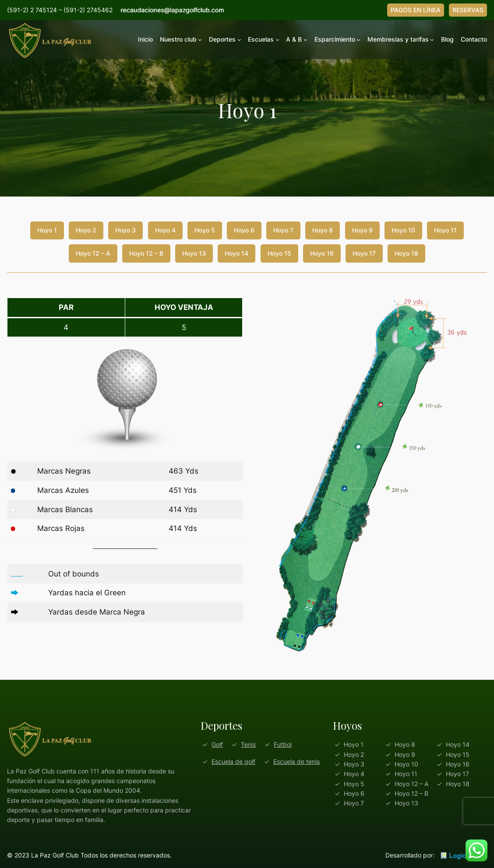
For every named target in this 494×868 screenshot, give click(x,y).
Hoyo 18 (406, 253)
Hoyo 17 (364, 253)
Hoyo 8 (323, 230)
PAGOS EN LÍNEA (416, 10)
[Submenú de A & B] (305, 40)
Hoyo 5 (205, 230)
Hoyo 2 (86, 230)
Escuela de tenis (296, 761)
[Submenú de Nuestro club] (200, 40)
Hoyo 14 (236, 253)
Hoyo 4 (165, 230)
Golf (217, 744)
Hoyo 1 (47, 230)
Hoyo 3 (125, 230)
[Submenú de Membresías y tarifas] (432, 40)
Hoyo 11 (445, 230)
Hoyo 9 (362, 230)
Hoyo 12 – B (146, 253)
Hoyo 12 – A (93, 253)
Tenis (248, 744)
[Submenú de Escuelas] (277, 40)
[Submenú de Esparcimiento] (358, 40)
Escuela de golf (233, 761)
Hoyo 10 (403, 230)
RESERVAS (468, 10)
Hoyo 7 (283, 230)
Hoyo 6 (244, 230)
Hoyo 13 (194, 253)
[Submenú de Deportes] (239, 40)
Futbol (283, 744)
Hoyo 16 (322, 253)
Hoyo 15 (279, 253)
